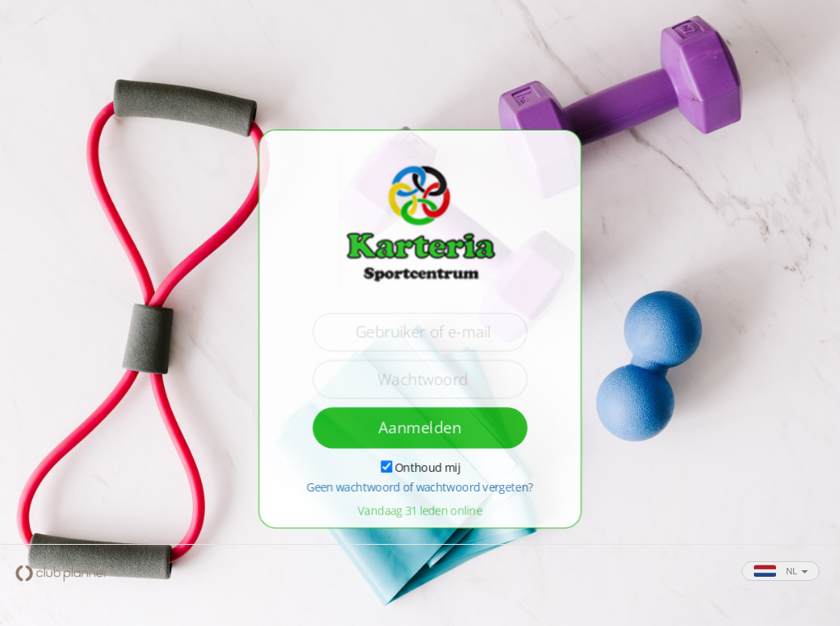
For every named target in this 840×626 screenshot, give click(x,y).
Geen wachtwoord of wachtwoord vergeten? (420, 488)
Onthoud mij (427, 467)
